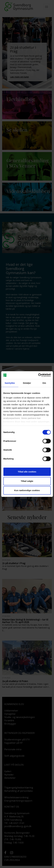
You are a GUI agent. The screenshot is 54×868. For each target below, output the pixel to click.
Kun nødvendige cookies (27, 490)
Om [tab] (44, 383)
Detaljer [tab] (27, 383)
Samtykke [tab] (10, 383)
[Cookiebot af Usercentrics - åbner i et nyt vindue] (38, 375)
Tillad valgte (27, 481)
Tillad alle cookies (27, 472)
